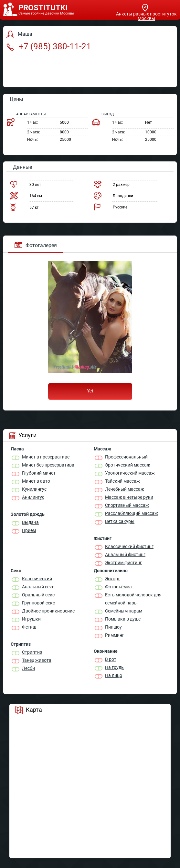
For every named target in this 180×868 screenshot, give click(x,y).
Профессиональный (126, 457)
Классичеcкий (37, 579)
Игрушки (31, 619)
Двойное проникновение (48, 611)
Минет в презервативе (46, 457)
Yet (90, 391)
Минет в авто (36, 481)
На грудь (114, 667)
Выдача (30, 522)
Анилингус (33, 497)
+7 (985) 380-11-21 (49, 46)
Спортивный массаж (127, 505)
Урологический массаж (130, 473)
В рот (111, 659)
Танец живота (37, 660)
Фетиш (29, 627)
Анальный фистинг (125, 555)
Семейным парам (124, 611)
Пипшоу (113, 627)
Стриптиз (32, 652)
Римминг (115, 635)
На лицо (114, 675)
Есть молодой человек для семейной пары (133, 599)
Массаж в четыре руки (129, 497)
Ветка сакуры (120, 521)
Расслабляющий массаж (132, 513)
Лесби (28, 668)
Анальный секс (38, 587)
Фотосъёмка (118, 587)
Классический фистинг (129, 546)
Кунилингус (34, 489)
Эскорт (112, 579)
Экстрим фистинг (123, 563)
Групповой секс (38, 603)
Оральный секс (38, 595)
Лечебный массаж (125, 489)
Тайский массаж (122, 481)
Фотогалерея (36, 245)
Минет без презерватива (48, 465)
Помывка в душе (123, 619)
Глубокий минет (39, 473)
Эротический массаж (128, 465)
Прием (29, 530)
